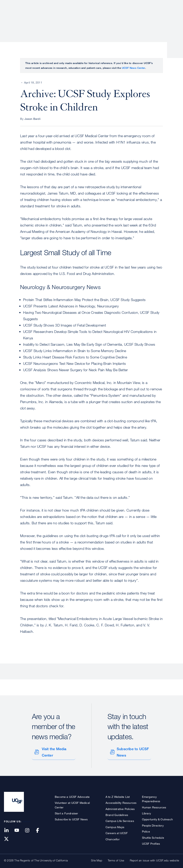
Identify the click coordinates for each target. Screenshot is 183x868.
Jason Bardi (32, 119)
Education (123, 17)
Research (100, 17)
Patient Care (75, 17)
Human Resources (154, 805)
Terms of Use (116, 858)
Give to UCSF (164, 4)
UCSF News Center (134, 68)
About (53, 17)
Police (146, 829)
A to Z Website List (118, 795)
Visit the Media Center (53, 751)
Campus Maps (115, 825)
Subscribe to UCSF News (132, 751)
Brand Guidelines (117, 813)
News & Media (150, 17)
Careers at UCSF (117, 831)
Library (146, 811)
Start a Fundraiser (67, 811)
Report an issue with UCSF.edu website (154, 858)
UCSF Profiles (151, 841)
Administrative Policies (120, 807)
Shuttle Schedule (153, 835)
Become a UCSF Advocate (72, 795)
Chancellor (113, 837)
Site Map (97, 858)
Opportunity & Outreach (157, 817)
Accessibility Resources (121, 801)
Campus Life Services (120, 819)
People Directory (153, 823)
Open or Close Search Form (172, 17)
